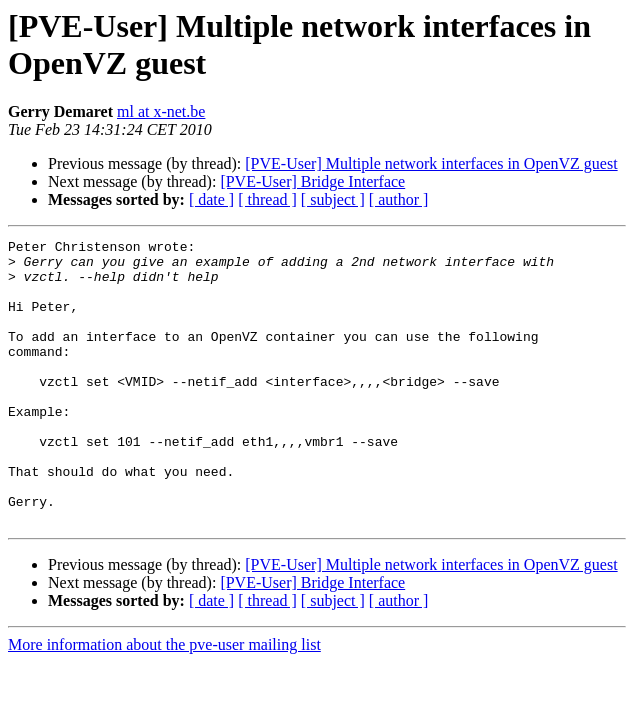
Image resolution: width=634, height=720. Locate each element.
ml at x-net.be (161, 111)
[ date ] (211, 199)
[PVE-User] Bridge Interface (312, 181)
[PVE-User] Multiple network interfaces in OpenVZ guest (431, 163)
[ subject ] (333, 199)
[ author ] (399, 199)
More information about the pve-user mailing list (164, 701)
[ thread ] (267, 199)
